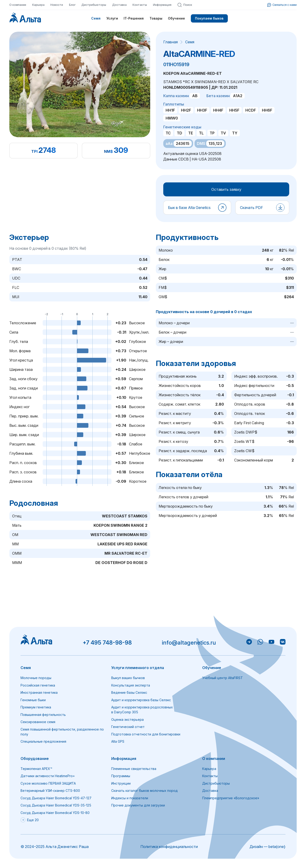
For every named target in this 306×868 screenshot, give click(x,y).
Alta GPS (118, 741)
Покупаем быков (209, 18)
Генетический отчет (128, 727)
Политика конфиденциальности (169, 847)
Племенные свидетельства (134, 769)
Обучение (176, 18)
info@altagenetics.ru (189, 643)
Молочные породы (36, 678)
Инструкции (121, 783)
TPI (34, 151)
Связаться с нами (282, 5)
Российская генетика (38, 685)
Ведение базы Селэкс (129, 692)
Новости (57, 5)
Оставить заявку (226, 189)
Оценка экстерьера (127, 719)
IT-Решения (134, 18)
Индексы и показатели (130, 798)
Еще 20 (30, 820)
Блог (72, 5)
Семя (96, 18)
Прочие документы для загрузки (138, 805)
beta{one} (277, 847)
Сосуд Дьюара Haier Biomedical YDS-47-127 (56, 798)
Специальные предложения (43, 741)
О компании (18, 5)
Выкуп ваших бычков (128, 678)
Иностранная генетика (39, 692)
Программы (121, 776)
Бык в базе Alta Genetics (189, 208)
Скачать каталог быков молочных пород (144, 791)
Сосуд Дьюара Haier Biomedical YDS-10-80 (55, 813)
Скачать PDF (252, 208)
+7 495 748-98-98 (107, 643)
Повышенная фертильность (43, 715)
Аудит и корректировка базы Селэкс (141, 700)
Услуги (112, 18)
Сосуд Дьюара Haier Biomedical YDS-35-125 (56, 805)
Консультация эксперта (131, 685)
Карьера (38, 5)
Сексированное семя (38, 722)
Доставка (119, 5)
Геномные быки (33, 700)
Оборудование (35, 759)
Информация (162, 5)
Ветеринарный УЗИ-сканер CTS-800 (50, 791)
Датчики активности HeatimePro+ (48, 776)
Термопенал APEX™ (36, 769)
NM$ (108, 151)
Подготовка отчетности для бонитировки (146, 734)
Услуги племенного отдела (138, 668)
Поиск (185, 5)
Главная (170, 42)
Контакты (140, 5)
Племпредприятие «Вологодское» (231, 798)
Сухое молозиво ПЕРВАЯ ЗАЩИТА (48, 783)
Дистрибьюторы (94, 5)
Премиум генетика (36, 707)
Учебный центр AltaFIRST (223, 678)
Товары (156, 18)
